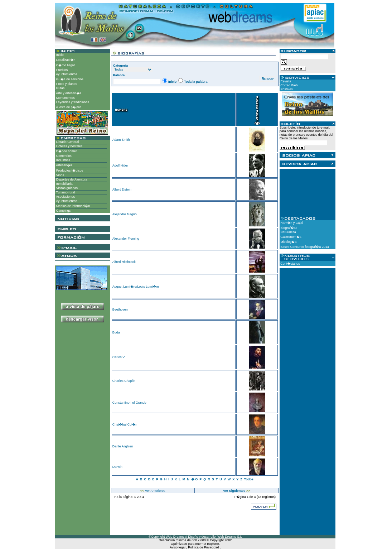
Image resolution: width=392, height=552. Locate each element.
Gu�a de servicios (69, 79)
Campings (63, 211)
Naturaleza (288, 232)
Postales (286, 89)
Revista (285, 81)
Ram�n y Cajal (291, 223)
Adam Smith (121, 140)
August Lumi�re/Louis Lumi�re (136, 287)
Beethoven (120, 309)
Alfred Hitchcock (124, 262)
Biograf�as (289, 228)
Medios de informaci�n (72, 206)
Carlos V (119, 357)
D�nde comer (66, 151)
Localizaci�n (65, 60)
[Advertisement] (83, 351)
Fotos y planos (66, 84)
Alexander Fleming (126, 239)
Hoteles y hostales (69, 146)
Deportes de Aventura (71, 179)
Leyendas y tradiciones (72, 102)
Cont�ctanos (290, 264)
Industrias (63, 160)
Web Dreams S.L (229, 537)
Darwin (117, 467)
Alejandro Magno (125, 214)
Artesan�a (64, 165)
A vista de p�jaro (68, 107)
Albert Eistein (122, 189)
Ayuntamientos (66, 74)
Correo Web (289, 85)
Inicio (59, 55)
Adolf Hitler (120, 165)
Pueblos (61, 70)
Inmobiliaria (64, 184)
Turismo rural (65, 192)
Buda (116, 332)
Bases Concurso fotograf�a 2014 (304, 247)
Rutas (60, 88)
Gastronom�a (291, 237)
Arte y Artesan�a (68, 93)
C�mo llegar (65, 65)
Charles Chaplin (124, 381)
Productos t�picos (69, 171)
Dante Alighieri (123, 446)
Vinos (60, 175)
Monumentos (65, 98)
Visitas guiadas (66, 188)
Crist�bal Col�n (125, 424)
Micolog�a (288, 242)
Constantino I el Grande (129, 403)
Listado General (67, 142)
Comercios (63, 156)
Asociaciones (65, 197)
